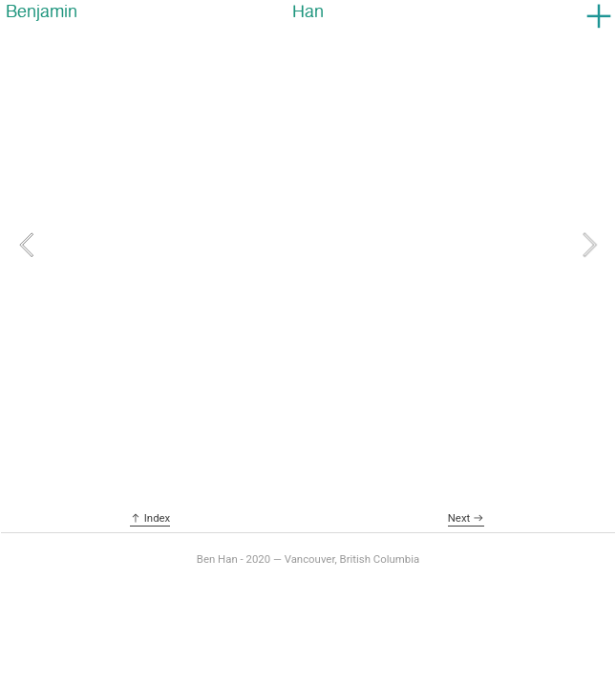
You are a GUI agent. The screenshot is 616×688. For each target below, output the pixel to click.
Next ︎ (466, 518)
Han (308, 11)
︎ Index (150, 518)
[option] (308, 245)
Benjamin (42, 11)
